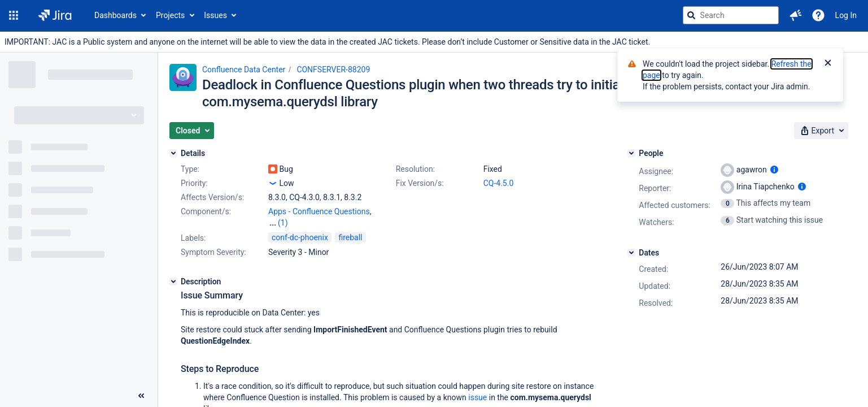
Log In (846, 15)
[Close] (828, 64)
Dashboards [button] (115, 15)
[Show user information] (774, 170)
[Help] (818, 15)
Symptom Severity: (213, 252)
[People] (631, 153)
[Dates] (631, 253)
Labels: (193, 238)
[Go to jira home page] (55, 15)
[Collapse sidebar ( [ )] (141, 396)
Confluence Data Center (244, 70)
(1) (283, 223)
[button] (14, 15)
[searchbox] (731, 15)
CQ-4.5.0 (499, 183)
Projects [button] (170, 15)
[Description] (173, 282)
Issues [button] (215, 15)
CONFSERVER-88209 (333, 70)
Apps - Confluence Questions (319, 211)
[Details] (173, 153)
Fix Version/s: (420, 183)
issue (477, 397)
